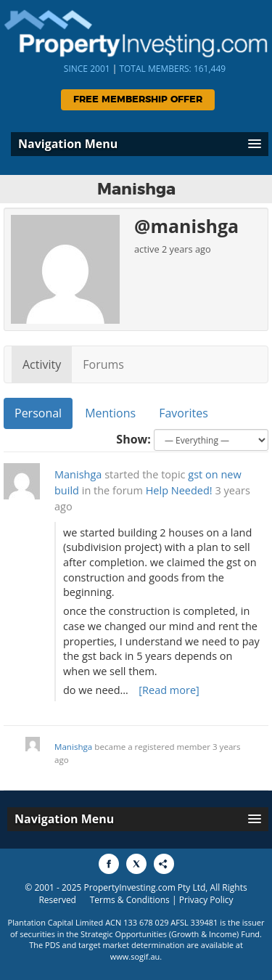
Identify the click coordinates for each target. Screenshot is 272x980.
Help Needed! (179, 490)
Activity (42, 364)
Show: (133, 439)
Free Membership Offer (138, 100)
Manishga (78, 474)
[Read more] (169, 690)
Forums (103, 364)
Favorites (184, 413)
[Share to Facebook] (109, 864)
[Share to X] (136, 864)
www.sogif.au (135, 956)
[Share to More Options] (164, 864)
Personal (38, 413)
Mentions (110, 413)
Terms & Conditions (130, 900)
